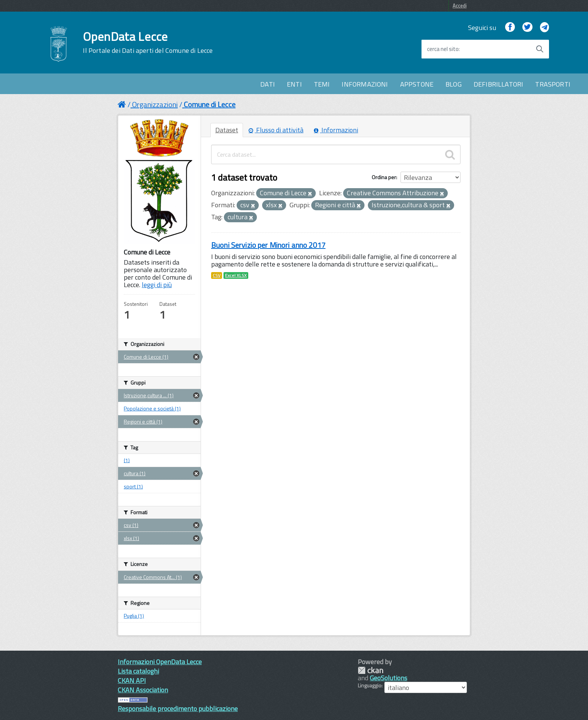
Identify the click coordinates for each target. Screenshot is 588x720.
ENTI (294, 84)
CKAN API (132, 680)
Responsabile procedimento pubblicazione (178, 709)
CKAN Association (143, 690)
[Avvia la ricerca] (540, 49)
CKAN (370, 670)
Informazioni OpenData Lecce (160, 662)
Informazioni (336, 130)
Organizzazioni (155, 104)
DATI (268, 84)
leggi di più (157, 285)
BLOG (454, 84)
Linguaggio (370, 686)
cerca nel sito (443, 49)
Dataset (227, 130)
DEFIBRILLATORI (499, 84)
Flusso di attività (276, 130)
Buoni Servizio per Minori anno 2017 (268, 245)
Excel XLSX (236, 275)
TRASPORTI (553, 84)
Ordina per (384, 177)
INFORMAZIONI (365, 84)
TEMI (322, 84)
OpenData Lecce (148, 42)
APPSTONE (417, 84)
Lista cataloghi (138, 671)
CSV (217, 275)
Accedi (460, 6)
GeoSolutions (388, 678)
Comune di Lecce (210, 104)
